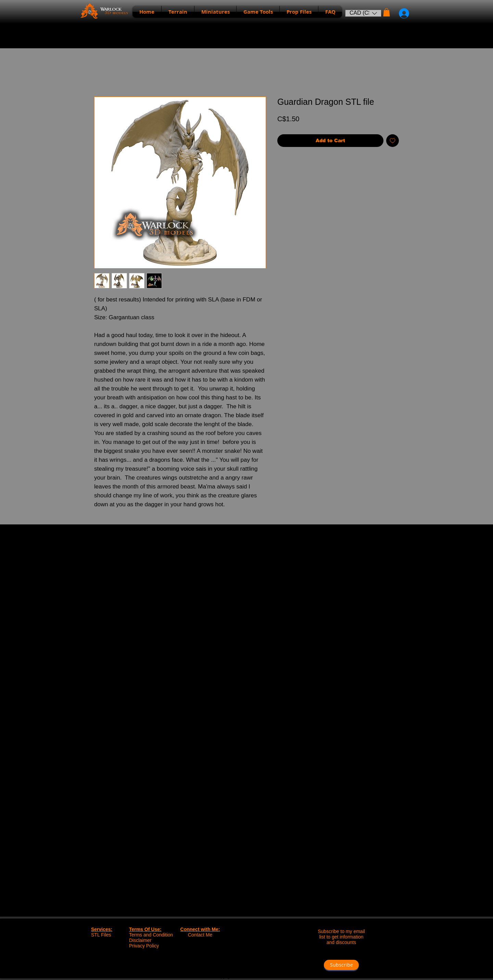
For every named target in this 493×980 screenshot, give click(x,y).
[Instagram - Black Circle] (254, 964)
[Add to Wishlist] (393, 141)
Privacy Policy (144, 946)
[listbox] (363, 13)
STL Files (101, 935)
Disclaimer (140, 940)
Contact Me (200, 935)
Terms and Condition (151, 935)
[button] (363, 13)
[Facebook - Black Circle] (239, 964)
